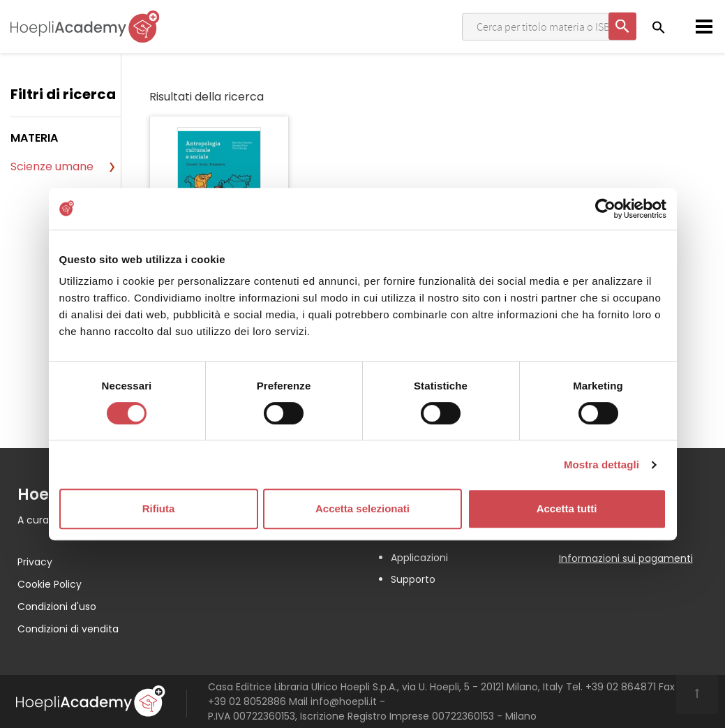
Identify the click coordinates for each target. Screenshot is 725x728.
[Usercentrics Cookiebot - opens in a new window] (605, 209)
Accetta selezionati (362, 508)
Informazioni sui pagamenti (626, 558)
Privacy (35, 562)
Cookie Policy (50, 584)
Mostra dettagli (601, 465)
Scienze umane (52, 166)
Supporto (413, 579)
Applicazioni (419, 558)
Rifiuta (159, 508)
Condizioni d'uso (57, 607)
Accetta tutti (567, 508)
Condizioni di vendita (68, 629)
